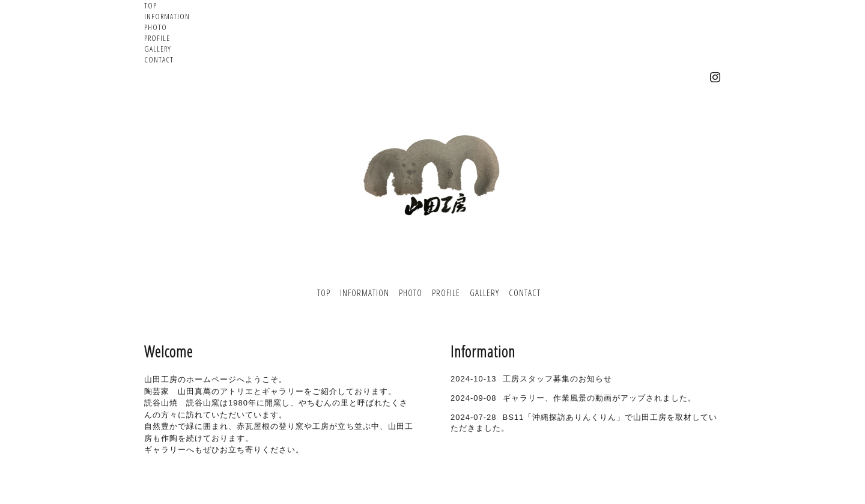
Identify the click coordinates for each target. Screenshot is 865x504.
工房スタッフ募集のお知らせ (557, 379)
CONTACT (159, 59)
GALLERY (158, 49)
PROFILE (157, 38)
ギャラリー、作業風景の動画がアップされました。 (599, 398)
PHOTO (156, 27)
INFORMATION (167, 16)
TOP (150, 5)
